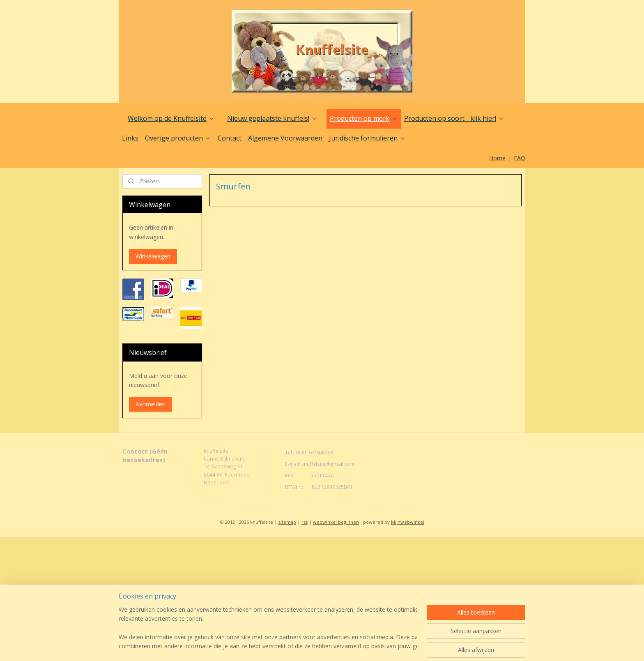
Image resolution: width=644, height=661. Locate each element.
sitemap (287, 522)
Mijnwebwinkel (408, 522)
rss (305, 522)
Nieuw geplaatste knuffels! (272, 118)
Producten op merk (364, 118)
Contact (230, 138)
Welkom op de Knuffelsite (171, 118)
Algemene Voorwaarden (285, 138)
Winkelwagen (153, 256)
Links (130, 138)
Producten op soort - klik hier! (454, 118)
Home (497, 158)
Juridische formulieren (367, 138)
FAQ (520, 158)
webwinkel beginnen (336, 522)
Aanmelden (151, 404)
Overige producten (178, 138)
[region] (268, 629)
